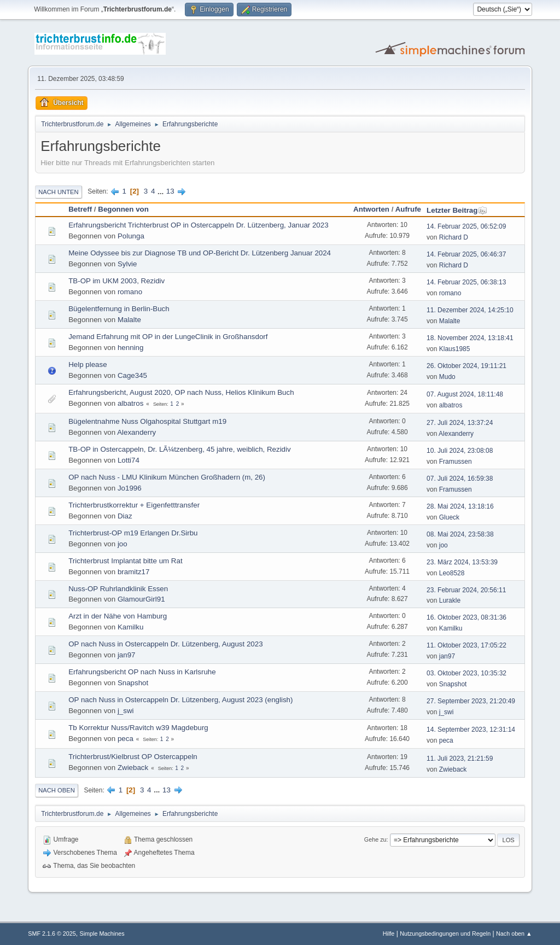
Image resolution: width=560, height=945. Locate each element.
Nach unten (58, 192)
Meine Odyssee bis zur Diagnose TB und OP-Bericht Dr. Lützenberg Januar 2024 (200, 253)
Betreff (80, 209)
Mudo (447, 377)
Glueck (449, 517)
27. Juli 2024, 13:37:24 (460, 423)
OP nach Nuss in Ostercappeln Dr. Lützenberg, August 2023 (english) (180, 700)
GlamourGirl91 (141, 599)
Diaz (125, 516)
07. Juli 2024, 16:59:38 (460, 479)
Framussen (456, 462)
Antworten (371, 209)
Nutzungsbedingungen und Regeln (445, 934)
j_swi (126, 711)
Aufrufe (408, 209)
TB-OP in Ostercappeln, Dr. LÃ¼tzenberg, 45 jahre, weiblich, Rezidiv (179, 449)
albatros (130, 403)
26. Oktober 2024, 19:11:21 (466, 366)
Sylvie (127, 264)
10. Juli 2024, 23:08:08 (460, 451)
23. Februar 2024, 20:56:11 (466, 590)
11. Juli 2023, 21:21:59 (460, 759)
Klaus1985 (455, 349)
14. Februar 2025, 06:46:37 (466, 254)
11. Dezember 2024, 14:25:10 (470, 310)
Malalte (129, 320)
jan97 (127, 655)
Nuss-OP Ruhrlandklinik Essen (118, 589)
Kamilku (130, 627)
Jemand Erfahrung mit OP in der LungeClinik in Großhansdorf (168, 337)
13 (170, 191)
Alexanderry (136, 432)
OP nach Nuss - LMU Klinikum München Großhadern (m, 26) (167, 477)
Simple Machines (102, 934)
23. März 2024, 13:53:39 (462, 562)
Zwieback (133, 768)
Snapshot (133, 683)
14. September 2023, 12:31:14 (471, 730)
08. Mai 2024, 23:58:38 (460, 534)
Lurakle (450, 600)
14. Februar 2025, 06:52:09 (466, 226)
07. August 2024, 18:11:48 (465, 394)
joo (122, 544)
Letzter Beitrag (457, 210)
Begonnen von (123, 209)
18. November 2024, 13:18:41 (470, 338)
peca (126, 739)
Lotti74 (129, 460)
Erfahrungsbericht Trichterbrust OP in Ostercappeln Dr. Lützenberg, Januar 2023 (198, 225)
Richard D (454, 237)
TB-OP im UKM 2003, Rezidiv (116, 281)
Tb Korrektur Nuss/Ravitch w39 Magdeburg (138, 728)
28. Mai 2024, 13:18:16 (460, 506)
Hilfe (389, 934)
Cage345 (132, 375)
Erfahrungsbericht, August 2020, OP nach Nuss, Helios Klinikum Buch (181, 392)
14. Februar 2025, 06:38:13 (466, 282)
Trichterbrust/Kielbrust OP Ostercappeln (133, 757)
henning (130, 348)
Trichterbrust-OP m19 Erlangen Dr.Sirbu (133, 533)
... (162, 191)
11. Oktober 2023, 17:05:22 (466, 645)
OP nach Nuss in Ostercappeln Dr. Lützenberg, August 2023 (165, 644)
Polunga (131, 236)
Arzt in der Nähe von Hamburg (118, 616)
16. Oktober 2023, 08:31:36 (466, 617)
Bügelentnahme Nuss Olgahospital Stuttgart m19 (147, 421)
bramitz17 (134, 572)
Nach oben (57, 790)
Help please (87, 364)
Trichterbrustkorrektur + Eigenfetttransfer (134, 505)
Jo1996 (130, 488)
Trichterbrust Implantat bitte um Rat (125, 561)
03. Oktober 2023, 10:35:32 (466, 673)
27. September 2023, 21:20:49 (471, 701)
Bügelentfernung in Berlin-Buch (119, 309)
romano (130, 292)
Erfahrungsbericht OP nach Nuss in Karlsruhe (142, 672)
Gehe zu (375, 839)
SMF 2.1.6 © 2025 (52, 934)
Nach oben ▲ (514, 934)
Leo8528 (452, 573)
